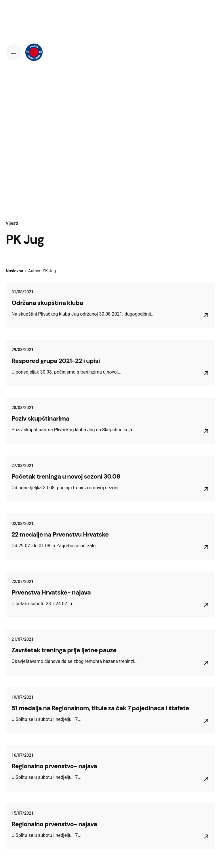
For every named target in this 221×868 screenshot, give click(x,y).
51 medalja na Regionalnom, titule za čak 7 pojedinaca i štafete (100, 708)
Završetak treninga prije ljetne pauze (64, 650)
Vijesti (12, 223)
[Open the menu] (14, 52)
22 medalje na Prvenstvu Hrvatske (60, 535)
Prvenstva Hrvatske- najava (51, 593)
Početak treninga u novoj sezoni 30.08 (66, 477)
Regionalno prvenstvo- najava (54, 766)
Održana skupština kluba (47, 303)
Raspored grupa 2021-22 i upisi (56, 361)
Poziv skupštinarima (40, 419)
